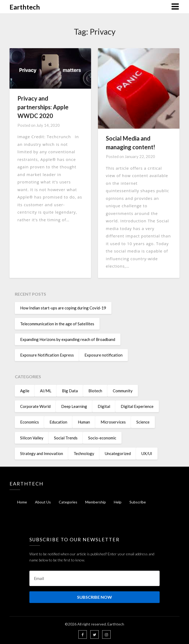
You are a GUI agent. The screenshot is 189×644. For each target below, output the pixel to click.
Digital (104, 406)
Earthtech (25, 7)
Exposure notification (103, 355)
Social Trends (66, 438)
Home (22, 502)
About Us (43, 502)
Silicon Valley (32, 438)
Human (84, 422)
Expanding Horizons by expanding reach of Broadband (68, 339)
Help (118, 502)
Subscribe (138, 502)
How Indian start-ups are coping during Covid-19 (63, 308)
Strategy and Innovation (42, 453)
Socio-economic (102, 438)
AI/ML (46, 391)
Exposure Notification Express (47, 355)
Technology (84, 453)
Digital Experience (137, 406)
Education (58, 422)
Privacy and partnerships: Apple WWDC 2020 (43, 107)
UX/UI (147, 453)
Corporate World (35, 406)
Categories (68, 502)
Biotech (95, 391)
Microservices (113, 422)
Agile (25, 391)
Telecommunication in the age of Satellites (57, 324)
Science (143, 422)
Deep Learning (74, 406)
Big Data (70, 391)
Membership (96, 502)
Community (123, 391)
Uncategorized (118, 453)
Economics (30, 422)
